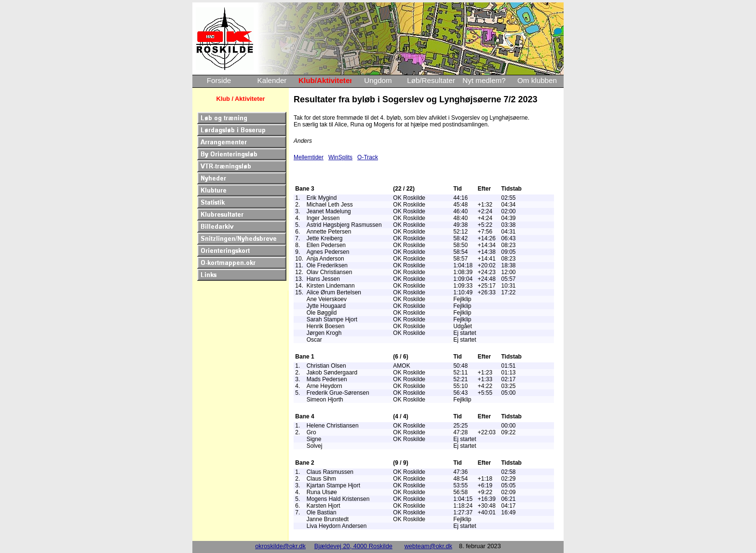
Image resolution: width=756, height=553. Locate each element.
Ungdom (378, 80)
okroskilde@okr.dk (280, 546)
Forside (219, 80)
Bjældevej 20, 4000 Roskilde (353, 546)
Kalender (272, 80)
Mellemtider (309, 157)
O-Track (368, 157)
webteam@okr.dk (428, 546)
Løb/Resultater (431, 80)
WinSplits (340, 157)
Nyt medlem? (484, 80)
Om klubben (537, 80)
